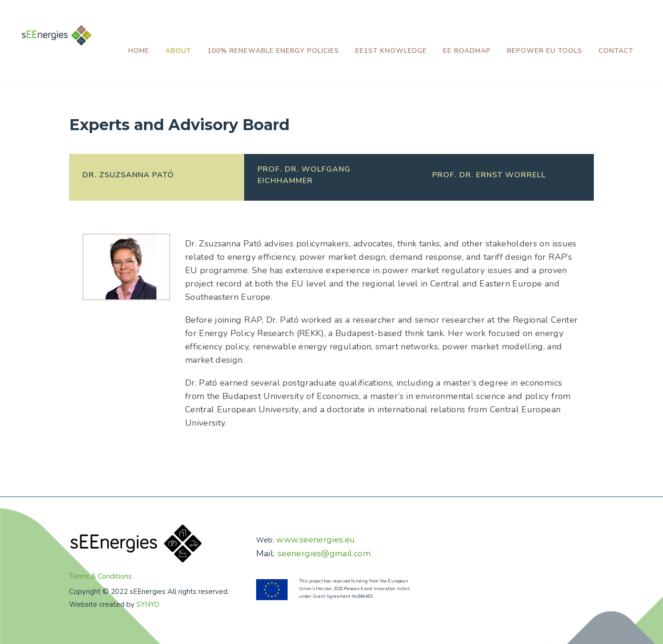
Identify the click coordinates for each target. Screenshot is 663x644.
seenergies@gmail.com (324, 553)
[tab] (157, 177)
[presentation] (157, 175)
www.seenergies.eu (316, 540)
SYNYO (148, 604)
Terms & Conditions (100, 576)
